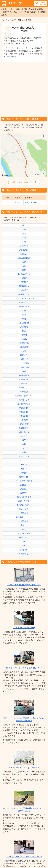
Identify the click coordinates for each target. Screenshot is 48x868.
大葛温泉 (24, 550)
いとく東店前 (24, 363)
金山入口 (24, 436)
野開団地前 (24, 477)
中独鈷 (24, 234)
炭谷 (24, 270)
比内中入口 (24, 509)
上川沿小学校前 (24, 404)
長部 (24, 440)
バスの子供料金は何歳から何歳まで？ (24, 585)
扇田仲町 (24, 384)
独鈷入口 (24, 355)
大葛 (24, 266)
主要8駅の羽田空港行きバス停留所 (24, 768)
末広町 (24, 278)
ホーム (5, 20)
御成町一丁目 (24, 400)
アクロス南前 (24, 367)
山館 (24, 238)
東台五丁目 (24, 461)
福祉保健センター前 (24, 517)
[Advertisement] (24, 88)
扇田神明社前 (24, 286)
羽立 (24, 542)
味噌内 (24, 335)
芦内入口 (24, 525)
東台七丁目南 (24, 456)
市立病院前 (24, 392)
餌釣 (24, 331)
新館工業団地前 (24, 258)
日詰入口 (24, 254)
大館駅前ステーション (24, 396)
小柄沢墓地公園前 (24, 497)
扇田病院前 (24, 347)
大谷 (24, 262)
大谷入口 (24, 225)
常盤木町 (24, 465)
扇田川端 (24, 327)
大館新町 (24, 452)
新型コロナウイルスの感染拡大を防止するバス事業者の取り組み (24, 719)
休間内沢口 (24, 538)
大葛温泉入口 (24, 554)
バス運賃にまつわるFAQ (24, 628)
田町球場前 (24, 379)
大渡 (24, 351)
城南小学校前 (24, 432)
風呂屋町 (24, 485)
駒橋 (24, 319)
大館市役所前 (24, 375)
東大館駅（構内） (24, 505)
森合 (24, 311)
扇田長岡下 (24, 250)
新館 (24, 230)
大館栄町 (24, 290)
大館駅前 (24, 420)
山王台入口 (24, 302)
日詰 (24, 529)
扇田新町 (24, 282)
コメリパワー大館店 (24, 481)
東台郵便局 (24, 343)
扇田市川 (24, 246)
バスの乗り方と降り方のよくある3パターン (24, 668)
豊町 (24, 371)
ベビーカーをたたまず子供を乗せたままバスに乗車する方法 (24, 810)
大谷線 (18, 202)
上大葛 (24, 339)
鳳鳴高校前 (24, 424)
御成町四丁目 (24, 428)
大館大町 (24, 359)
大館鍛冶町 (24, 408)
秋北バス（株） (31, 202)
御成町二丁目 (24, 388)
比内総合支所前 (24, 274)
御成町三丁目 (24, 294)
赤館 (24, 315)
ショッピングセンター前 (24, 298)
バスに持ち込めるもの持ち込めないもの (24, 857)
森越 (24, 444)
